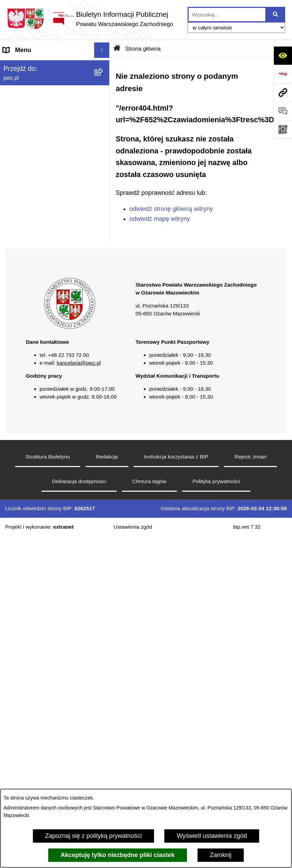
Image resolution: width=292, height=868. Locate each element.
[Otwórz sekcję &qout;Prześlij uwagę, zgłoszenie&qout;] (283, 111)
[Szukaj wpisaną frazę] (276, 15)
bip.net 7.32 (247, 527)
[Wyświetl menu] (102, 50)
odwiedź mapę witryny (160, 219)
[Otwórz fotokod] (283, 129)
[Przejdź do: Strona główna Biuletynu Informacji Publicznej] (117, 49)
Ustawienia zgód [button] (133, 527)
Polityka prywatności (217, 481)
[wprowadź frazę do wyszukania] (227, 15)
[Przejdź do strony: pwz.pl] (283, 92)
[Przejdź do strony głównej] (90, 19)
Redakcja (107, 457)
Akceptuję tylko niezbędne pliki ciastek (118, 855)
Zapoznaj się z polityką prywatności (93, 836)
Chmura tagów (149, 481)
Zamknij (221, 855)
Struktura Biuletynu (48, 457)
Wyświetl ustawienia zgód (212, 836)
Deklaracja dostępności (79, 481)
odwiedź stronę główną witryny (171, 209)
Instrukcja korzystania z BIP (176, 457)
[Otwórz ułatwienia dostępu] (283, 55)
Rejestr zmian (251, 457)
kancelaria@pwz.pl (79, 363)
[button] (69, 327)
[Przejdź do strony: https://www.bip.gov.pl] (283, 74)
